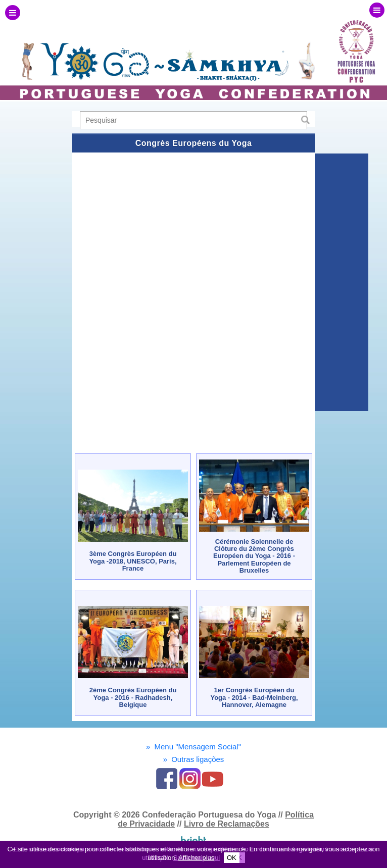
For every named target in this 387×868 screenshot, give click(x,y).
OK (232, 858)
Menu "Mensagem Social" (193, 747)
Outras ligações (194, 759)
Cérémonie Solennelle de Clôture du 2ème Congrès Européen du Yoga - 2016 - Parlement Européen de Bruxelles (254, 556)
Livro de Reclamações (227, 824)
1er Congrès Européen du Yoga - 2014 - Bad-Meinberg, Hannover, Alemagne (254, 697)
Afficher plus (196, 858)
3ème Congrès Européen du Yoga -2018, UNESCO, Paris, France (133, 561)
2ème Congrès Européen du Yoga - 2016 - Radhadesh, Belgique (133, 697)
